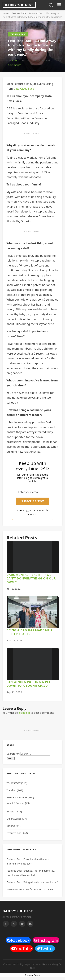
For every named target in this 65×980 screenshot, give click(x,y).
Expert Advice (14, 819)
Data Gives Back (24, 89)
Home (6, 13)
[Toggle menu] (59, 5)
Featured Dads (19, 13)
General (11, 812)
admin (15, 60)
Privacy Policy (32, 975)
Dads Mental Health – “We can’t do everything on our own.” (31, 578)
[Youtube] (22, 924)
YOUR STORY (14, 783)
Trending (12, 790)
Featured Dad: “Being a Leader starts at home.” (32, 882)
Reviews (11, 826)
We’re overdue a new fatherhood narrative (30, 890)
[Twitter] (14, 924)
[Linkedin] (30, 924)
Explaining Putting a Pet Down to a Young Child (29, 684)
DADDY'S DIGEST (18, 911)
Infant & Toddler (16, 803)
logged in (24, 713)
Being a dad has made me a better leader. (30, 632)
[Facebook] (6, 924)
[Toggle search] (51, 5)
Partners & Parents (17, 797)
